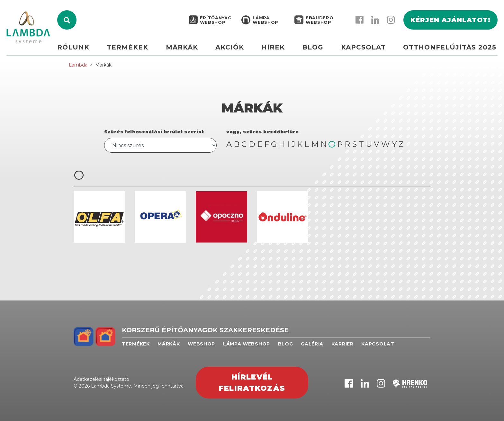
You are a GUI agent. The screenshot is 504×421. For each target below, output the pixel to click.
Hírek (278, 50)
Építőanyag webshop (215, 23)
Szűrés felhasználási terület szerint (154, 132)
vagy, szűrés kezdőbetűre (263, 132)
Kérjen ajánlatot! (450, 23)
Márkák (190, 50)
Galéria (312, 344)
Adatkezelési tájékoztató (101, 379)
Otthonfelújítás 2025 (450, 50)
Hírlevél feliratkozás (252, 383)
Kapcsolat (365, 50)
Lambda (78, 65)
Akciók (236, 50)
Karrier (342, 344)
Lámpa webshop (265, 23)
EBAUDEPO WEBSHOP (319, 23)
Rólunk (84, 50)
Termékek (137, 50)
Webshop (201, 344)
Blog (316, 50)
